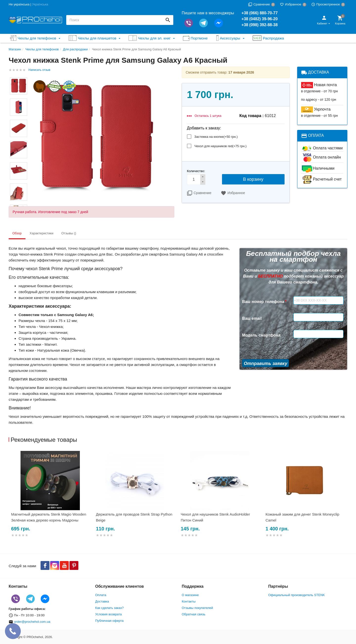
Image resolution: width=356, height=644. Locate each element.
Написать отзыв (39, 70)
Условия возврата (109, 614)
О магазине (190, 595)
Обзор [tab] (17, 233)
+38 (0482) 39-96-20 (260, 19)
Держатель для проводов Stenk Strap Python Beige (134, 517)
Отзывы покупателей (197, 608)
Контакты (189, 601)
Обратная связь (194, 614)
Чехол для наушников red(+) (220, 146)
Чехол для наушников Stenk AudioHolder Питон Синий (215, 517)
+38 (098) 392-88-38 (260, 25)
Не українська (19, 4)
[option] (51, 500)
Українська (40, 4)
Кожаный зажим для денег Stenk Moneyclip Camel (302, 517)
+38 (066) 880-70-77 (260, 13)
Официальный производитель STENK (297, 595)
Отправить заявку (266, 363)
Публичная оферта (109, 621)
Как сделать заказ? (109, 608)
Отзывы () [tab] (69, 233)
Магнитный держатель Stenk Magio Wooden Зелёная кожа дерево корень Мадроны (49, 517)
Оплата (101, 595)
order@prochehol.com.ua (32, 622)
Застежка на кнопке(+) (216, 137)
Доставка (102, 601)
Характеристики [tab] (42, 233)
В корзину (253, 179)
